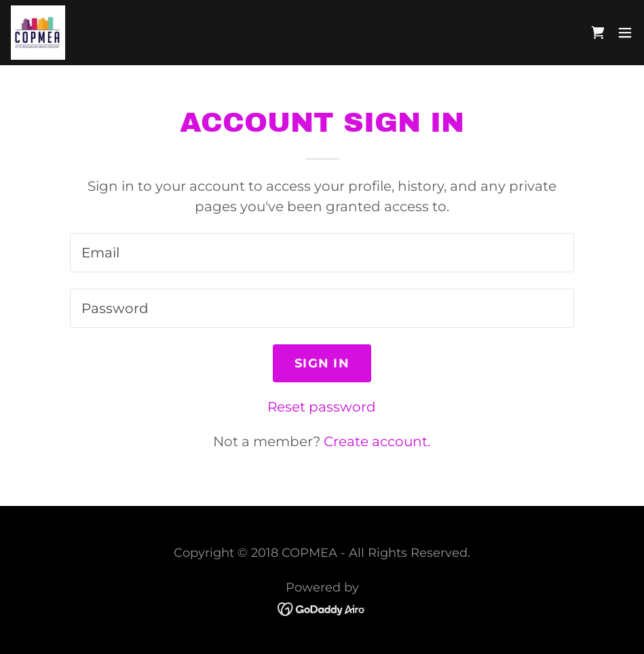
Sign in (322, 363)
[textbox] (322, 253)
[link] (38, 33)
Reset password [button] (322, 407)
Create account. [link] (377, 441)
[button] (625, 33)
